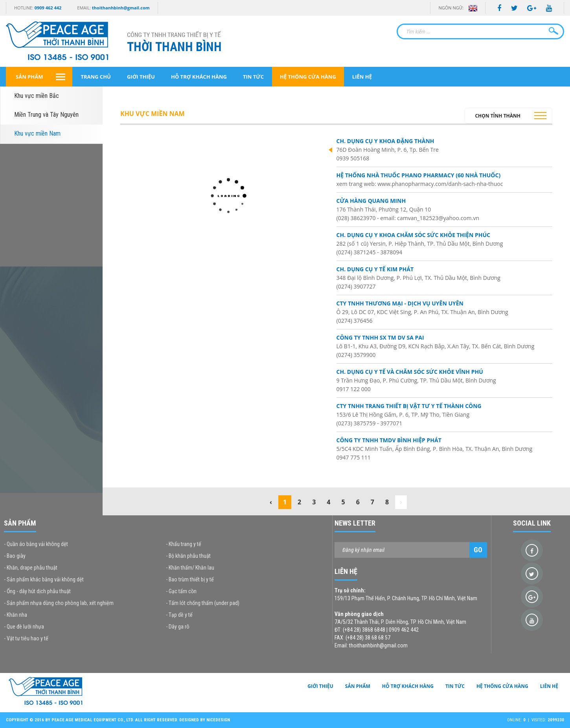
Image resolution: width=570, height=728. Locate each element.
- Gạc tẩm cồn (181, 591)
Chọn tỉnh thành (498, 116)
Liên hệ (362, 77)
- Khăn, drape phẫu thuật (31, 568)
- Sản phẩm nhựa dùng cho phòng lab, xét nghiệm (59, 603)
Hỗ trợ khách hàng (199, 77)
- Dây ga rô (178, 627)
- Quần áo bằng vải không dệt (36, 544)
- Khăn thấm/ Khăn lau (190, 568)
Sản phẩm (29, 77)
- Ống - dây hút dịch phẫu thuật (37, 591)
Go (478, 550)
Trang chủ (96, 77)
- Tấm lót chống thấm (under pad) (203, 603)
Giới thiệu (141, 77)
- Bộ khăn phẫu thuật (188, 556)
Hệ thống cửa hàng (308, 77)
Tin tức (253, 77)
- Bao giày (15, 556)
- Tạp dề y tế (179, 615)
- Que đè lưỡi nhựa (24, 627)
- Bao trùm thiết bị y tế (190, 579)
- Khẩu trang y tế (184, 544)
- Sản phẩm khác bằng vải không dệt (44, 579)
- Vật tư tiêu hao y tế (26, 638)
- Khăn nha (16, 615)
